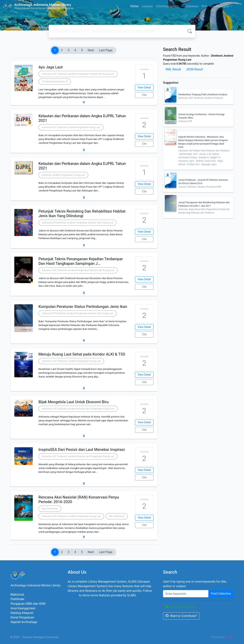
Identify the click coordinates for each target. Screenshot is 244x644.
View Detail (144, 88)
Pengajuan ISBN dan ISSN (28, 604)
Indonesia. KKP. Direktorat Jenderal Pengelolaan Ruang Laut (71, 361)
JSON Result (194, 69)
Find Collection (221, 594)
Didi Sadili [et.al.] (117, 516)
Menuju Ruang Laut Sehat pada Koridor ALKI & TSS (82, 354)
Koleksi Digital (220, 6)
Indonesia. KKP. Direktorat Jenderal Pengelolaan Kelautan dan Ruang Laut (78, 74)
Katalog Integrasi (22, 613)
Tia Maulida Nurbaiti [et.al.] (55, 82)
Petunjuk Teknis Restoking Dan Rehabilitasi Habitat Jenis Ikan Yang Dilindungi (82, 214)
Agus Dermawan (50, 509)
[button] (84, 102)
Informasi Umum (167, 6)
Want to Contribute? (181, 616)
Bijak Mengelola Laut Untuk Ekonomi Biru (74, 402)
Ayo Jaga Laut (51, 67)
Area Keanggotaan (23, 608)
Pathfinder (17, 599)
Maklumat (17, 595)
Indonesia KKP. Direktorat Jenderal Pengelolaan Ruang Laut (71, 127)
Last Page (106, 50)
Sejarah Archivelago (24, 622)
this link (73, 595)
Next (91, 50)
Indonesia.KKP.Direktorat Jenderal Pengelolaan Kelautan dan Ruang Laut (77, 223)
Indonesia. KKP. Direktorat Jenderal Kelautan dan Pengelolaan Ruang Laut (78, 409)
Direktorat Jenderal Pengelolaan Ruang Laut (63, 175)
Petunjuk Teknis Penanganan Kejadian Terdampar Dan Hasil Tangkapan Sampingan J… (81, 261)
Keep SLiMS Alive (180, 607)
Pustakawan (190, 6)
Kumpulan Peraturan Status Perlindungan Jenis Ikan (83, 307)
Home (134, 6)
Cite (144, 95)
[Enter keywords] (186, 594)
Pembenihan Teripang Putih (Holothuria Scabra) (203, 95)
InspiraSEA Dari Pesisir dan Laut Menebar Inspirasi (82, 450)
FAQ (204, 6)
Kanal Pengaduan (22, 617)
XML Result (173, 69)
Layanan (147, 6)
